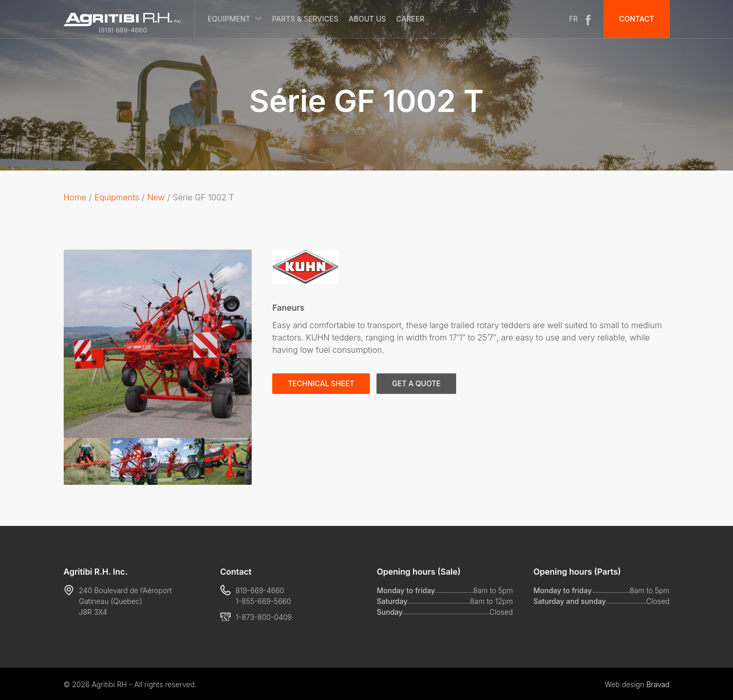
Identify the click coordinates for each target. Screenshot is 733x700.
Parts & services (305, 19)
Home (75, 197)
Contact (636, 19)
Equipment (229, 19)
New (156, 197)
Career (410, 19)
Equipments (117, 197)
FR (574, 19)
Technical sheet (321, 383)
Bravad (658, 684)
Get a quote (416, 383)
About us (368, 19)
